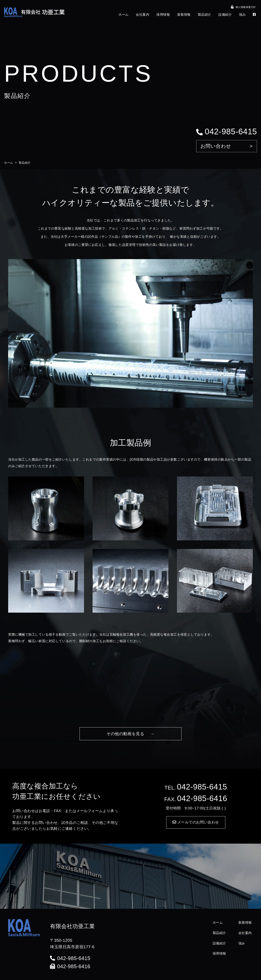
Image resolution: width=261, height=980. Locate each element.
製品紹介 (205, 15)
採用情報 (163, 15)
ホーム (124, 15)
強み (242, 15)
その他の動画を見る (125, 734)
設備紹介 (225, 15)
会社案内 (143, 15)
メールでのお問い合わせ (196, 822)
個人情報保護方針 (243, 8)
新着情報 (184, 15)
